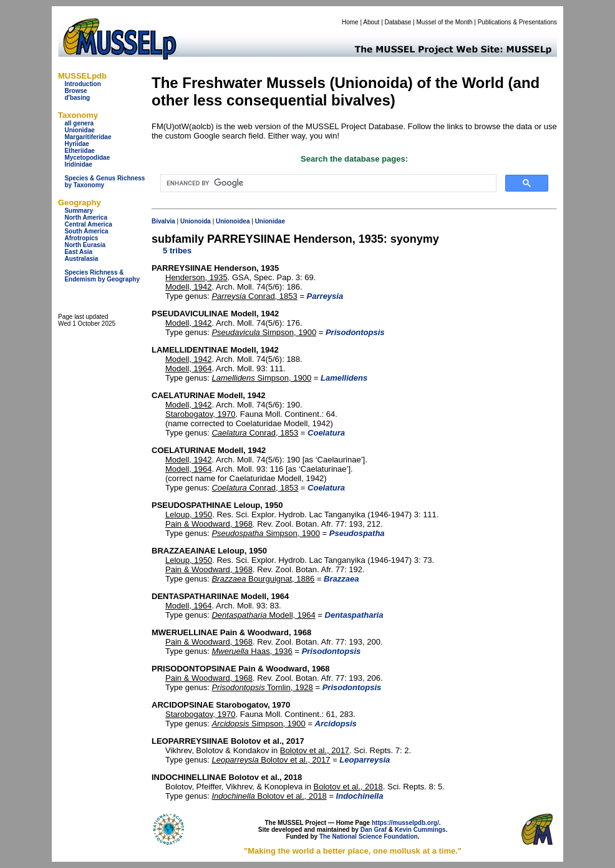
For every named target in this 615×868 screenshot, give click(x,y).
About (371, 22)
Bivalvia (163, 221)
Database (398, 22)
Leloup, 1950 (189, 514)
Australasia (81, 259)
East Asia (78, 252)
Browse (75, 91)
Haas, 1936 (252, 651)
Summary (79, 211)
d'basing (77, 98)
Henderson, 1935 (196, 277)
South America (86, 231)
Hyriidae (76, 144)
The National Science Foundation (369, 836)
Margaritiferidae (88, 137)
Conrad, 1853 (254, 296)
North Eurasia (85, 245)
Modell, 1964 (188, 368)
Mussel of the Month (445, 22)
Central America (88, 224)
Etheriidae (79, 151)
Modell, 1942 (188, 287)
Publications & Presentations (517, 22)
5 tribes (177, 251)
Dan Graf (374, 830)
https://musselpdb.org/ (405, 823)
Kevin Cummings (420, 830)
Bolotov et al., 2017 (315, 750)
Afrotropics (81, 238)
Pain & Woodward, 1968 (209, 524)
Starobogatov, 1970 (201, 414)
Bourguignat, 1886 (263, 579)
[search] (327, 183)
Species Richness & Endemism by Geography (102, 276)
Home (350, 22)
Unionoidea (233, 221)
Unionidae (79, 130)
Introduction (82, 84)
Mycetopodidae (87, 158)
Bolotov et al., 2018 (348, 787)
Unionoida (196, 221)
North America (86, 217)
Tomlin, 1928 (262, 687)
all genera (79, 123)
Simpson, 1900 (264, 332)
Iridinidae (78, 164)
